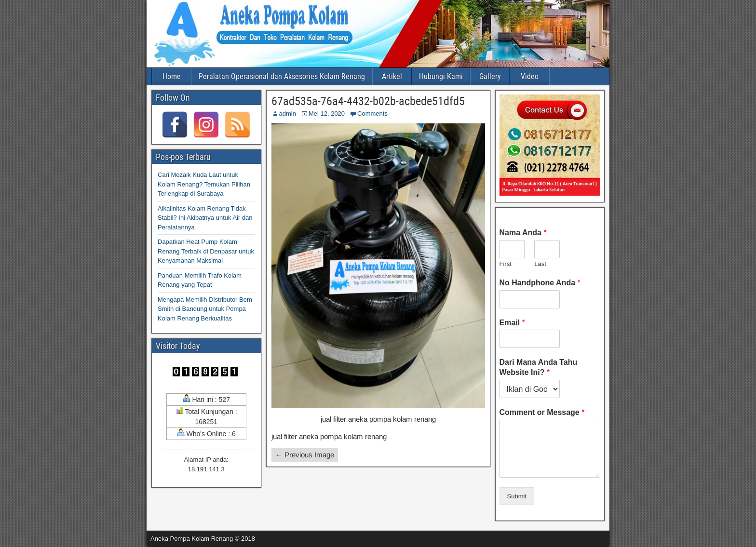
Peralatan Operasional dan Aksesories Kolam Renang (282, 76)
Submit (517, 496)
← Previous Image (305, 455)
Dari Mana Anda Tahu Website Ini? (539, 367)
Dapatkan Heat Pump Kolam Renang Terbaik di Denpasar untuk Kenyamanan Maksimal (206, 251)
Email (512, 323)
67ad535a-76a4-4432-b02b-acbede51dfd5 (368, 101)
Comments (372, 113)
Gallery (490, 76)
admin (288, 113)
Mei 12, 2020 (327, 113)
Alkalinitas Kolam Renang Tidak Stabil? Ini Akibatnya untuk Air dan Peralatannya (205, 218)
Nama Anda (523, 233)
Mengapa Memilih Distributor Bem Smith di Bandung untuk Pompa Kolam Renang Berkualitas (205, 309)
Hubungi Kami (441, 76)
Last (540, 264)
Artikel (392, 76)
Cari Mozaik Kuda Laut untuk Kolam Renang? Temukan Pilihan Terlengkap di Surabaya (204, 184)
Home (172, 76)
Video (530, 76)
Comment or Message (542, 412)
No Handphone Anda (540, 283)
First (506, 264)
